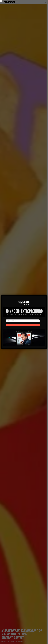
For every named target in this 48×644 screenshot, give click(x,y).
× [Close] (1, 1)
